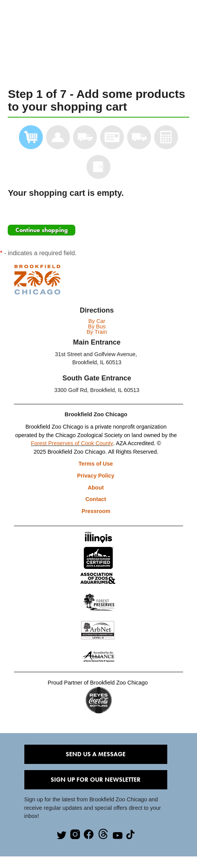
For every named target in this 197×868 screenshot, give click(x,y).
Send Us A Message (96, 756)
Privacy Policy (96, 476)
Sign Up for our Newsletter (96, 781)
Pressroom (96, 513)
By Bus (97, 326)
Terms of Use (96, 464)
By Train (97, 332)
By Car (97, 321)
